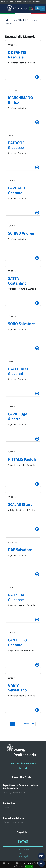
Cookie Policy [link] (23, 849)
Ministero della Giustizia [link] (7, 2)
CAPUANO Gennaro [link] (17, 190)
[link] (4, 8)
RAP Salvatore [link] (20, 550)
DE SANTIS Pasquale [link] (17, 55)
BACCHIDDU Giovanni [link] (18, 371)
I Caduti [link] (23, 20)
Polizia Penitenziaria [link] (20, 9)
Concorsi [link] (23, 768)
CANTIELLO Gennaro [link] (17, 642)
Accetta (29, 866)
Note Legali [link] (23, 856)
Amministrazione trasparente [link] (23, 763)
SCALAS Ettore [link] (20, 504)
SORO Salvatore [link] (21, 324)
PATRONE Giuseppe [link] (16, 145)
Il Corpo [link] (14, 20)
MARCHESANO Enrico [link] (20, 100)
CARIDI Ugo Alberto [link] (18, 416)
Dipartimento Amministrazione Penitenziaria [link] (27, 2)
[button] (43, 8)
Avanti (27, 724)
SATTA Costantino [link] (17, 281)
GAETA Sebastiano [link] (17, 688)
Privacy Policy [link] (23, 853)
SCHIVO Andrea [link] (21, 233)
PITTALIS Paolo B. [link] (23, 459)
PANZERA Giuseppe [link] (16, 597)
